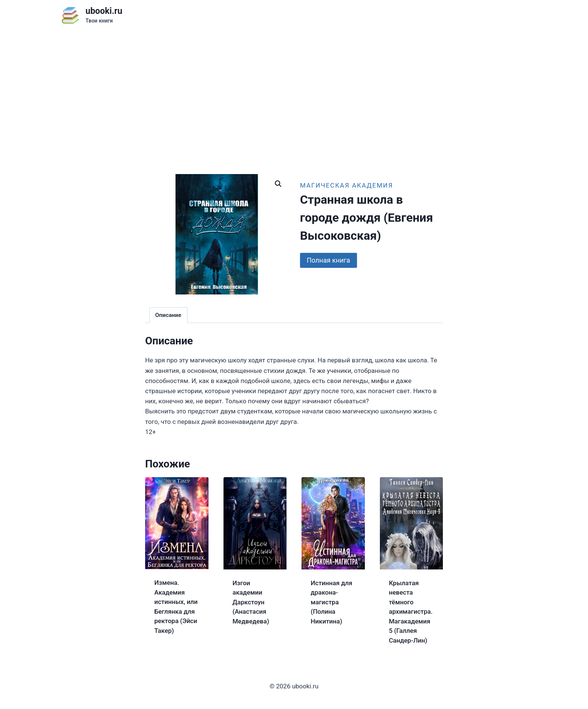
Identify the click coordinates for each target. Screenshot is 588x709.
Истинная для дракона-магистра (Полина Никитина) (332, 602)
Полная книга (328, 260)
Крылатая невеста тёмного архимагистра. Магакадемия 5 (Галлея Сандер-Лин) (411, 612)
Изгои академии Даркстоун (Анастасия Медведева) (251, 602)
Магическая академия (346, 185)
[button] (278, 184)
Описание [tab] (168, 315)
